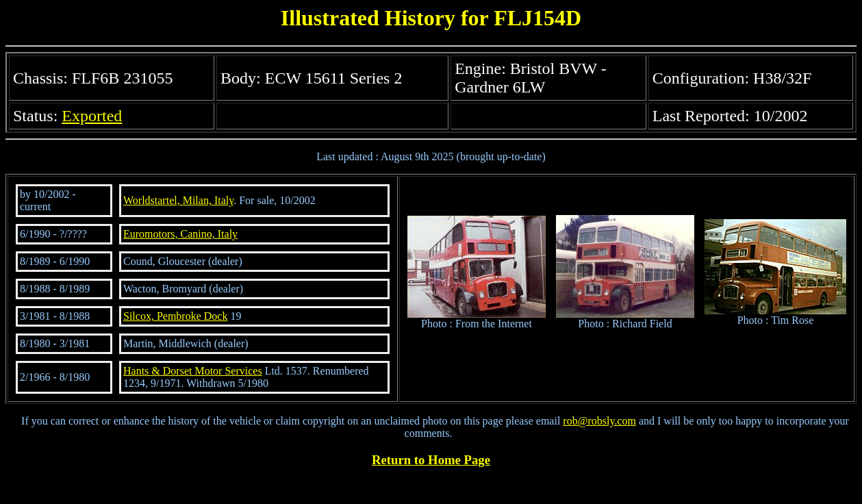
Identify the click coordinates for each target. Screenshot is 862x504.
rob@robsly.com (599, 421)
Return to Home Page (431, 460)
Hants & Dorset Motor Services (193, 371)
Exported (92, 116)
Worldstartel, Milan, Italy (178, 200)
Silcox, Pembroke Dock (175, 316)
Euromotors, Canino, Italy (180, 234)
